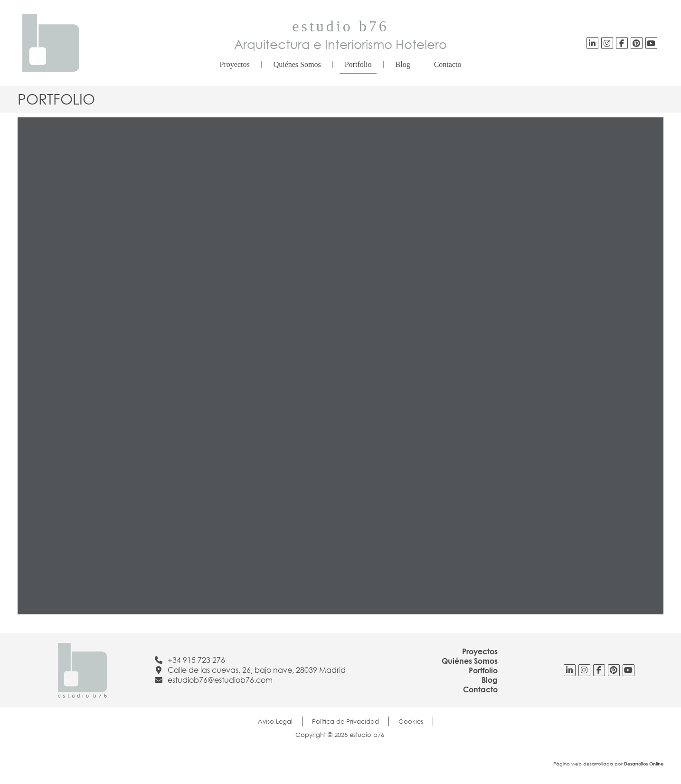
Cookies (411, 721)
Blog (403, 64)
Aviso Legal (275, 721)
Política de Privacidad (345, 721)
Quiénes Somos (297, 64)
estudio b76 (340, 26)
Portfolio (358, 64)
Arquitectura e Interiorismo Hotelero (340, 44)
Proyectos (235, 64)
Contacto (448, 64)
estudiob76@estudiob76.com (220, 680)
